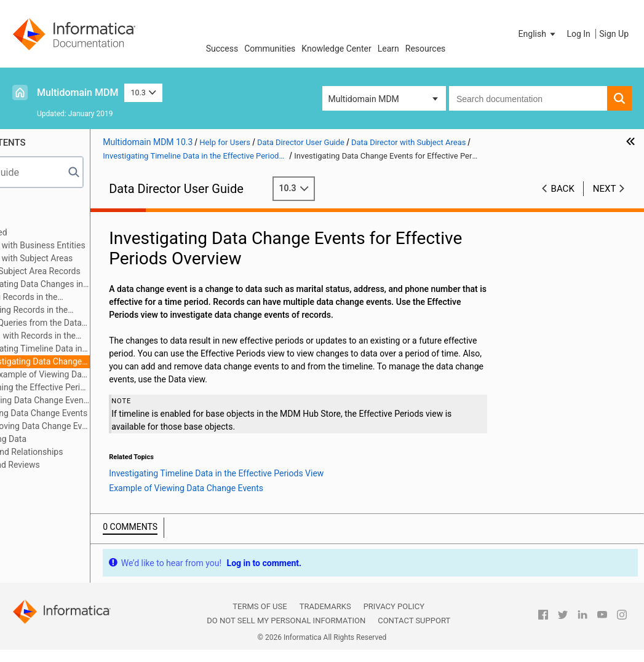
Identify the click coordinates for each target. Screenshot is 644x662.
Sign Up (614, 34)
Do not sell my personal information (286, 621)
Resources (426, 49)
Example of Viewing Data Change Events (112, 374)
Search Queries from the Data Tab (89, 324)
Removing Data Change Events (106, 426)
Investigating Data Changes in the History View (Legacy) (90, 285)
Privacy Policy (394, 606)
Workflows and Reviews (66, 465)
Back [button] (563, 189)
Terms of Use (260, 606)
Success (222, 49)
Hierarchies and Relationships (77, 452)
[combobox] (528, 98)
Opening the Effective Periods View (106, 387)
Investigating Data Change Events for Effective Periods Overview (96, 362)
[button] (538, 34)
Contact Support (414, 621)
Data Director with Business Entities (88, 245)
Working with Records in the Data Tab (87, 337)
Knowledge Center (336, 49)
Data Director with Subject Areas (82, 258)
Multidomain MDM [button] (364, 99)
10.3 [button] (143, 93)
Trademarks (325, 606)
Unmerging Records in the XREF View (83, 311)
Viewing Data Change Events (106, 400)
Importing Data (68, 439)
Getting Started (49, 232)
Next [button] (605, 189)
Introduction (43, 219)
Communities (270, 49)
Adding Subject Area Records (95, 271)
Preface (35, 207)
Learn (388, 49)
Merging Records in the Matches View (78, 298)
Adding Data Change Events (105, 413)
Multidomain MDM (78, 93)
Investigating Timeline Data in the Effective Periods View (90, 349)
